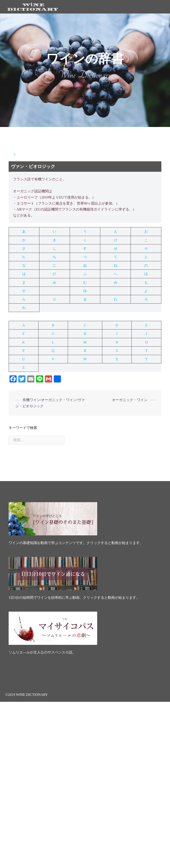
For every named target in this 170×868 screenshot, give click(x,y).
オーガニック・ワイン (130, 400)
